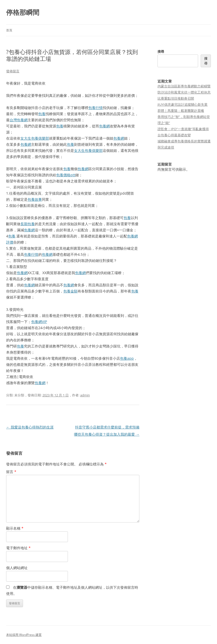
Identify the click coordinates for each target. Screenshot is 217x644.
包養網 (104, 126)
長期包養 (28, 224)
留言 (11, 472)
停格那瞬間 (23, 12)
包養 (42, 114)
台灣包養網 (19, 120)
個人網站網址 (17, 568)
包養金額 (70, 291)
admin (85, 395)
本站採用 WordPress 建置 (24, 635)
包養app (127, 358)
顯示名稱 (15, 528)
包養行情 (95, 108)
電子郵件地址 (18, 548)
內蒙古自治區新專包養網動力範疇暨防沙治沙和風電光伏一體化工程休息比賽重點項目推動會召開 (184, 92)
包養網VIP (39, 322)
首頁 (9, 30)
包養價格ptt (66, 175)
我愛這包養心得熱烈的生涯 (30, 427)
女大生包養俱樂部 (35, 138)
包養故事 (35, 199)
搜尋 (161, 51)
